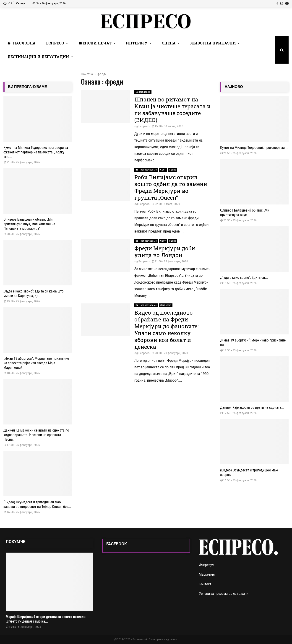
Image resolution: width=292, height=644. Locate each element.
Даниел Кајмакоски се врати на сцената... (252, 407)
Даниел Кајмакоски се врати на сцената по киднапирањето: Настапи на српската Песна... (36, 435)
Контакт (205, 584)
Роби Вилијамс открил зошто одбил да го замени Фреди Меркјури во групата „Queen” (171, 187)
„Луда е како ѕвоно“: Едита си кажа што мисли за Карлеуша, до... (33, 294)
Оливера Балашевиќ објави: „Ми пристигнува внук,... (245, 213)
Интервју (137, 43)
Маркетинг (207, 574)
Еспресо (55, 43)
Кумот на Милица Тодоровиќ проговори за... (254, 148)
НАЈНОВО (234, 87)
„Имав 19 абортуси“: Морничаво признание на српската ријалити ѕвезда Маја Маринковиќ (36, 363)
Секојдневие (143, 92)
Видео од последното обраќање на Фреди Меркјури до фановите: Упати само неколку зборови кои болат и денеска (166, 330)
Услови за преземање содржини (224, 594)
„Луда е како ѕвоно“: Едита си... (244, 278)
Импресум (207, 565)
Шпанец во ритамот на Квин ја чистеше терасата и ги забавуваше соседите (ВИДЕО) (172, 110)
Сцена (169, 43)
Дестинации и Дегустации (38, 57)
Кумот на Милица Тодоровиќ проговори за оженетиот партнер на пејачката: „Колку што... (36, 152)
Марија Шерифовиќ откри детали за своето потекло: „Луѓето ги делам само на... (46, 619)
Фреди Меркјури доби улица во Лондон (165, 252)
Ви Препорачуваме (146, 170)
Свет (163, 170)
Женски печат (95, 43)
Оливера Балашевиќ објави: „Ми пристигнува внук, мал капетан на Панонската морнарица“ (29, 224)
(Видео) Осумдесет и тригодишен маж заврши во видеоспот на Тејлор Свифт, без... (37, 504)
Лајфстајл (166, 305)
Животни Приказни (213, 43)
